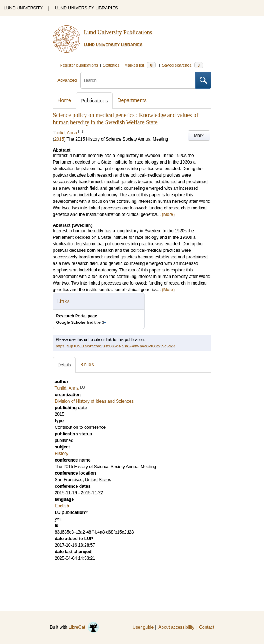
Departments (132, 100)
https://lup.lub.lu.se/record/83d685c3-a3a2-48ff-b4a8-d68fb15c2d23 (116, 346)
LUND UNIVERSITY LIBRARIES (86, 8)
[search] (138, 80)
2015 (59, 139)
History (62, 454)
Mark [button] (199, 136)
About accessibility (176, 627)
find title (78, 322)
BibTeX (87, 365)
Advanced (67, 80)
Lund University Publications (118, 32)
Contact (206, 627)
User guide (143, 627)
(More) (168, 214)
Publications (94, 101)
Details (64, 365)
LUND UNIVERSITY (23, 8)
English (62, 506)
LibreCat (84, 627)
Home (64, 100)
